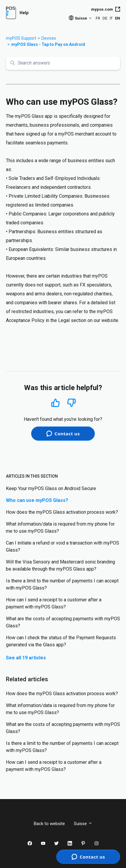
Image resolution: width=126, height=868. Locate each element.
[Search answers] (63, 63)
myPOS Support (21, 38)
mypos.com (106, 9)
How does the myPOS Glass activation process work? (62, 512)
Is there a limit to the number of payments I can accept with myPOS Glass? (62, 584)
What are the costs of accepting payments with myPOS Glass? (63, 622)
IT (111, 18)
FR (98, 18)
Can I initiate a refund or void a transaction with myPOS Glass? (63, 546)
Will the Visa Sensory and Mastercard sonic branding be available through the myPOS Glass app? (60, 565)
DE (105, 18)
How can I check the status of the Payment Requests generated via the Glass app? (61, 641)
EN (118, 18)
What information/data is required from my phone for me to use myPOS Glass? (60, 528)
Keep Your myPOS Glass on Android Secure (51, 488)
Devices (49, 38)
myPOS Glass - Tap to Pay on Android (48, 44)
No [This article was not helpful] (71, 403)
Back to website (49, 824)
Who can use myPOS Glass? (37, 500)
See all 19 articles (26, 658)
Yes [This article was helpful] (55, 403)
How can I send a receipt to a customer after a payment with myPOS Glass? (54, 603)
